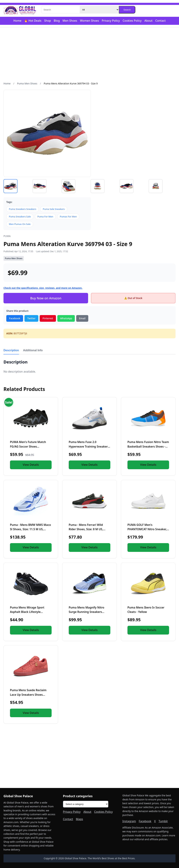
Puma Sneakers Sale (20, 217)
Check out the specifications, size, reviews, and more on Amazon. (43, 288)
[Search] (60, 10)
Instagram (129, 821)
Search (127, 10)
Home (17, 21)
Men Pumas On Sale (20, 224)
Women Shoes (89, 21)
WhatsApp (66, 318)
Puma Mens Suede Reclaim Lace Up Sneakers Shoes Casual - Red (28, 695)
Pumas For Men (68, 217)
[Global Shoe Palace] (20, 10)
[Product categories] (86, 804)
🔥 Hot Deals (33, 21)
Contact (160, 21)
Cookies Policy (132, 21)
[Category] (99, 10)
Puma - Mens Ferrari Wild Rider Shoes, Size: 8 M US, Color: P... (86, 529)
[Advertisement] (89, 54)
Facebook (15, 318)
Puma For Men (45, 217)
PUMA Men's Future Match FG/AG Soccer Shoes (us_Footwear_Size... (28, 446)
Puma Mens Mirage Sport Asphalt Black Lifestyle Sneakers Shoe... (27, 612)
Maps (79, 819)
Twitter (31, 318)
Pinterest (48, 318)
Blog (57, 21)
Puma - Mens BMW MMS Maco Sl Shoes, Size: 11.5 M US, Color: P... (30, 529)
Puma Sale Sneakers (54, 209)
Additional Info (33, 350)
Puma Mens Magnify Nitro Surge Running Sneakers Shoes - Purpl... (86, 612)
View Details (31, 465)
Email (82, 318)
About (148, 21)
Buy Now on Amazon (46, 298)
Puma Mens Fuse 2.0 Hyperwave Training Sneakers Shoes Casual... (89, 446)
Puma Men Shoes (27, 83)
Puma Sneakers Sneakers (23, 209)
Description (11, 350)
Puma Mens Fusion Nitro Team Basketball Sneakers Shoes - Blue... (148, 446)
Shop (48, 21)
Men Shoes (70, 21)
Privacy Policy (111, 21)
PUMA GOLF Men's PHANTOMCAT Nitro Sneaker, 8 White (148, 529)
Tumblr (163, 821)
